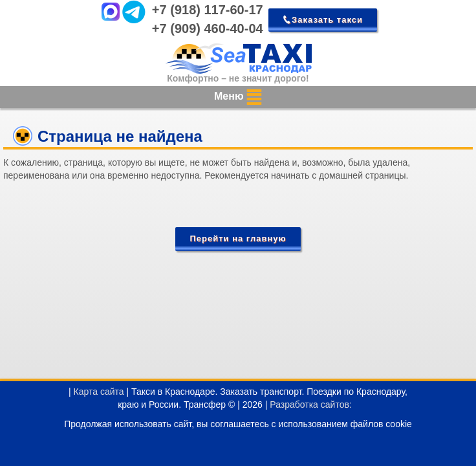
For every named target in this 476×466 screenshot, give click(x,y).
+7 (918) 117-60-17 (208, 10)
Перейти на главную (238, 239)
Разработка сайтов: (311, 405)
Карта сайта (99, 392)
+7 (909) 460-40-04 (208, 28)
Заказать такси (327, 20)
